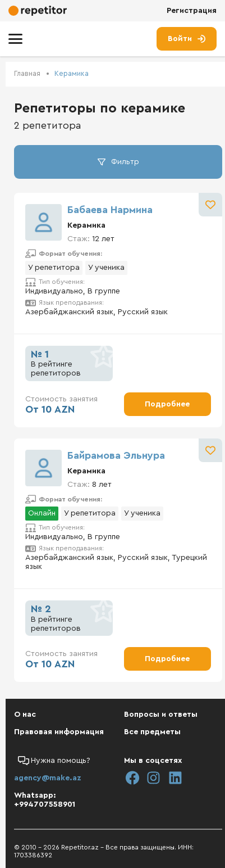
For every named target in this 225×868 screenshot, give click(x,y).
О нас (25, 715)
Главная (27, 73)
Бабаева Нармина (110, 210)
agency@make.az (48, 778)
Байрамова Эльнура (116, 455)
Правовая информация (59, 732)
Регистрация (192, 11)
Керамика (72, 73)
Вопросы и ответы (161, 715)
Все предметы (152, 732)
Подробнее (167, 404)
